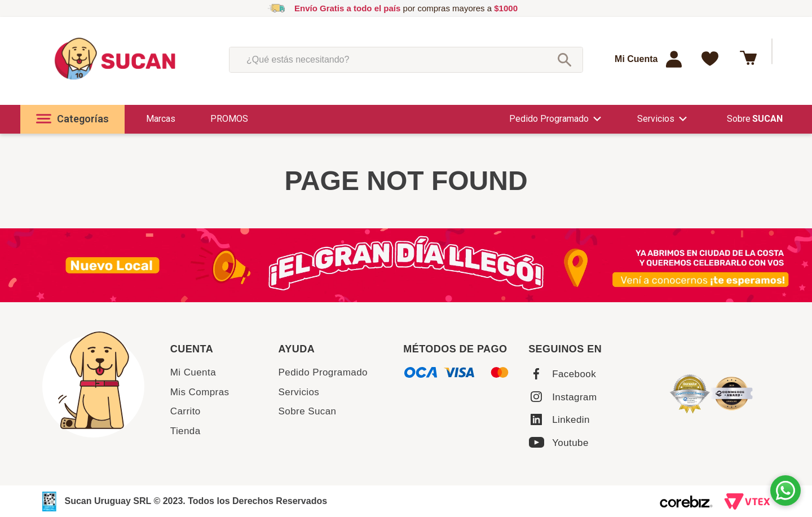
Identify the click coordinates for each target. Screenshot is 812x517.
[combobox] (406, 60)
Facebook (574, 374)
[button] (72, 119)
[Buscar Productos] (564, 60)
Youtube (570, 443)
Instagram (574, 397)
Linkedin (571, 420)
